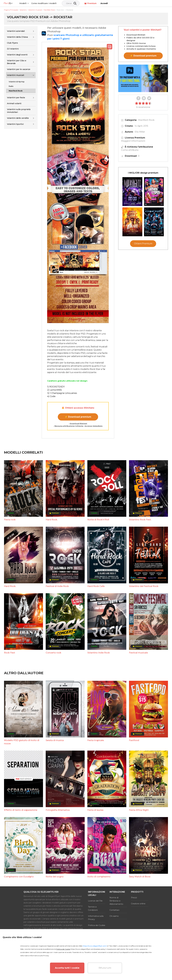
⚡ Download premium (78, 417)
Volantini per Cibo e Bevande (17, 62)
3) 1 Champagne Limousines (62, 393)
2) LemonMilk (54, 390)
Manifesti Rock (146, 120)
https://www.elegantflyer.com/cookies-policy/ (88, 949)
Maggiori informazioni (133, 141)
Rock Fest (10, 653)
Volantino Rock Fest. (140, 520)
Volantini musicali (16, 75)
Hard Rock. (52, 520)
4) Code (51, 396)
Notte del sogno (55, 877)
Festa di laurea (95, 810)
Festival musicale (138, 653)
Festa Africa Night (139, 810)
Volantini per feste (16, 98)
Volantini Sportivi (15, 124)
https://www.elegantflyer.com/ (95, 946)
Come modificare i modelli (55, 3)
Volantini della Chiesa (17, 37)
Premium (149, 3)
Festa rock (10, 520)
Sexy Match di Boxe (140, 877)
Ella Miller (140, 132)
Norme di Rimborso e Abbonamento (116, 901)
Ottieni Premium (143, 244)
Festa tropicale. (96, 740)
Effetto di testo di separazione (21, 810)
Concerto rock (53, 653)
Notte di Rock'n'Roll (98, 520)
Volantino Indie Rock (99, 653)
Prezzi (134, 898)
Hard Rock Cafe (96, 586)
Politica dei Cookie (97, 925)
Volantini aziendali (16, 31)
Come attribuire (130, 150)
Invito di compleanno (99, 877)
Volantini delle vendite (18, 118)
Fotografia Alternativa (58, 810)
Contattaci (114, 910)
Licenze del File (95, 901)
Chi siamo (114, 916)
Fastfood (134, 740)
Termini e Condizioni (93, 908)
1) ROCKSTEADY (56, 387)
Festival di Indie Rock (57, 586)
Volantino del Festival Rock (144, 586)
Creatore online (138, 904)
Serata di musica (55, 740)
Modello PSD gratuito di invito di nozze (22, 742)
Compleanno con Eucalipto (19, 877)
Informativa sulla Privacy (96, 918)
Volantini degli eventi (17, 55)
